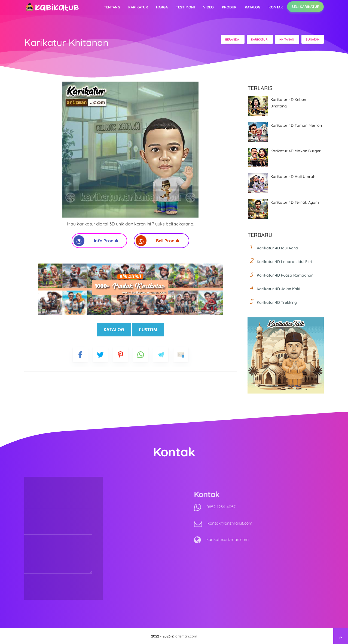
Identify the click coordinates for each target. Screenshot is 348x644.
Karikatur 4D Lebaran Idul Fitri (284, 262)
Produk (229, 7)
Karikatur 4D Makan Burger (296, 151)
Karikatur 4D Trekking (277, 302)
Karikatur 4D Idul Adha (277, 248)
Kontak (276, 7)
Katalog (253, 7)
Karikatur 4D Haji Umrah (293, 177)
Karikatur (138, 7)
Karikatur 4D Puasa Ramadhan (285, 275)
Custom (148, 330)
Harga (162, 7)
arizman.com (186, 636)
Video (208, 7)
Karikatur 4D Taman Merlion (296, 125)
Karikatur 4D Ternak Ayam (295, 202)
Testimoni (185, 7)
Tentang (112, 7)
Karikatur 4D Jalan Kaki (278, 289)
